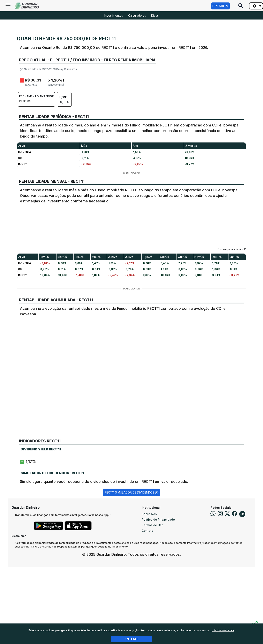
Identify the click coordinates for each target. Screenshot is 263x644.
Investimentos (114, 15)
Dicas (155, 15)
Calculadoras (137, 15)
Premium (220, 6)
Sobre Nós (149, 591)
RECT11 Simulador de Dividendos (131, 570)
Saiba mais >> (223, 630)
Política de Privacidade (158, 597)
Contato (148, 608)
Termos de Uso (153, 602)
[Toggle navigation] (8, 6)
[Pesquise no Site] (241, 6)
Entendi (131, 639)
